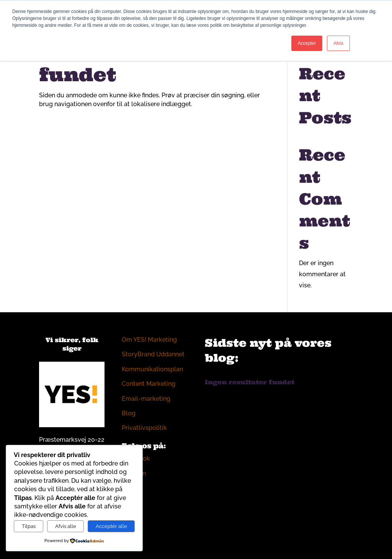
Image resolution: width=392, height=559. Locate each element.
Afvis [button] (338, 43)
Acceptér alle (111, 526)
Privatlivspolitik (144, 428)
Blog (129, 413)
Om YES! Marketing (149, 340)
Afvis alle (66, 526)
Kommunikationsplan (152, 369)
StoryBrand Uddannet (153, 354)
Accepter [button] (307, 43)
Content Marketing (149, 384)
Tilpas (29, 526)
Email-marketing (146, 399)
